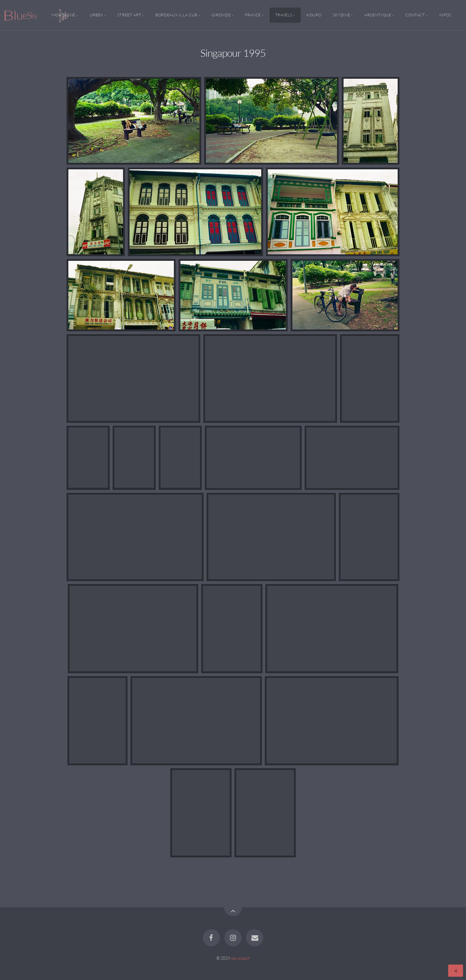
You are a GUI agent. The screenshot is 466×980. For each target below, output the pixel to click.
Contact (415, 15)
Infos (445, 15)
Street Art (129, 15)
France (253, 15)
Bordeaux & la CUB (176, 15)
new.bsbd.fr (240, 958)
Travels (284, 15)
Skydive (341, 15)
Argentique (378, 15)
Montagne (64, 15)
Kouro (314, 15)
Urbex (96, 15)
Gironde (221, 15)
